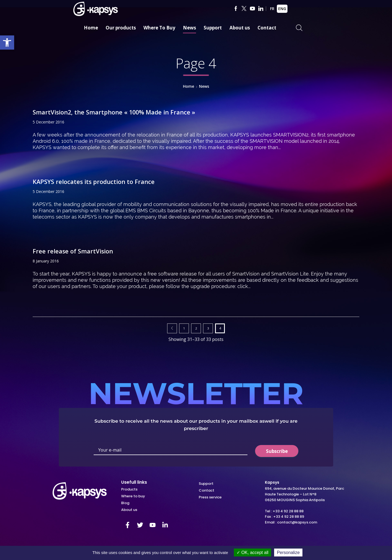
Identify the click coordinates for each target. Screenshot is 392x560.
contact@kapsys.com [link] (297, 522)
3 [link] (208, 328)
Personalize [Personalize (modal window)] (288, 553)
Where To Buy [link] (159, 28)
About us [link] (240, 28)
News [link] (189, 28)
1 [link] (184, 328)
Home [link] (91, 28)
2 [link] (196, 328)
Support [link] (213, 28)
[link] (7, 43)
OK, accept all (252, 553)
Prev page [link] (172, 328)
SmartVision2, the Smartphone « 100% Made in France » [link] (121, 112)
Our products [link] (121, 28)
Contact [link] (267, 28)
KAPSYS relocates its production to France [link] (98, 181)
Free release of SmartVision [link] (76, 251)
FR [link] (272, 9)
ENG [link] (282, 9)
